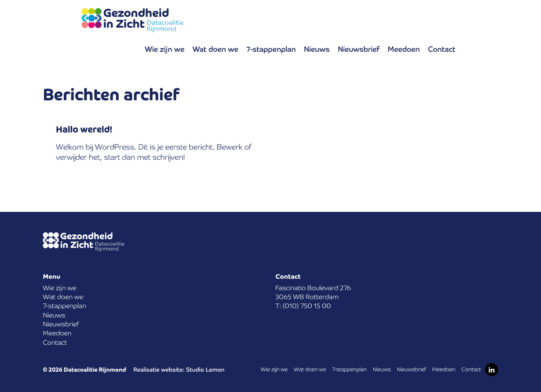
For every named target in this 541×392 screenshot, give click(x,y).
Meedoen (404, 49)
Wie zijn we (165, 49)
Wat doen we (215, 49)
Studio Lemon (205, 370)
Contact (442, 49)
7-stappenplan (271, 49)
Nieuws (317, 49)
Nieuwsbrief (359, 49)
